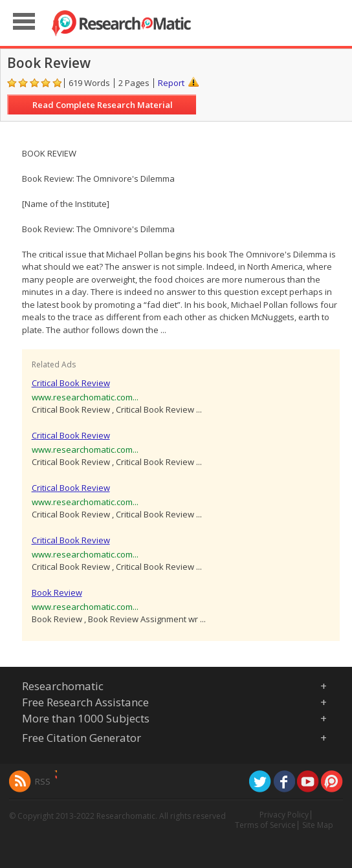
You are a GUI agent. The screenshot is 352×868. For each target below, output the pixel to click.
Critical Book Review (71, 383)
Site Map (318, 825)
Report (171, 83)
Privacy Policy (284, 815)
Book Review (57, 592)
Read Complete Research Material (103, 105)
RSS (43, 781)
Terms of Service (265, 825)
